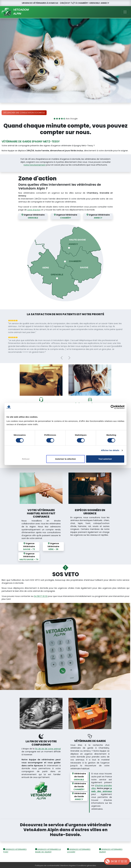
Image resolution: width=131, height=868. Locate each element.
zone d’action (34, 210)
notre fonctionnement (35, 165)
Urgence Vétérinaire (33, 216)
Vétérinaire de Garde (79, 776)
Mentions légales (68, 865)
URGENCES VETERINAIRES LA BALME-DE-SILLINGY (48, 850)
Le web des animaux (102, 789)
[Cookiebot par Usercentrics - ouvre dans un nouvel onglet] (113, 407)
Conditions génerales (86, 865)
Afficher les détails (110, 450)
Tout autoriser (105, 459)
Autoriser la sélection (66, 459)
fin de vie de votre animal (48, 748)
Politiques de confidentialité (47, 865)
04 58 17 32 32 (119, 861)
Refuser (26, 459)
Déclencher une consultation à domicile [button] (24, 113)
